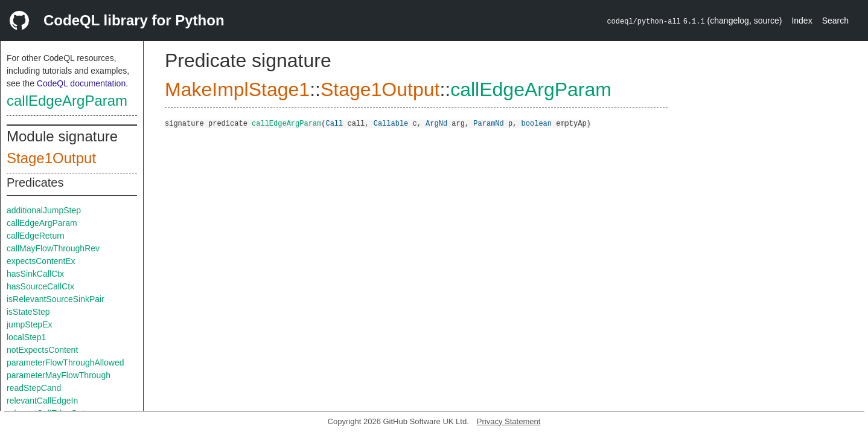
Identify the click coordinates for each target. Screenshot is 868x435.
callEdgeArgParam (67, 101)
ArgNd (436, 123)
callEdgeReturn (36, 236)
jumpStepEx (29, 324)
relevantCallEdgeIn (42, 401)
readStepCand (34, 388)
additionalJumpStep (44, 210)
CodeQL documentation (81, 83)
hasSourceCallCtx (40, 286)
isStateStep (28, 312)
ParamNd (488, 123)
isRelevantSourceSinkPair (56, 299)
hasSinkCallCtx (35, 274)
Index (802, 21)
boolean (537, 123)
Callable (391, 123)
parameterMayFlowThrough (59, 375)
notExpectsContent (42, 350)
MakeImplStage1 (237, 89)
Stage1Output (51, 158)
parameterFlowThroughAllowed (65, 362)
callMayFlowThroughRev (53, 248)
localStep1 (26, 337)
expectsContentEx (41, 261)
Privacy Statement (509, 421)
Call (334, 123)
